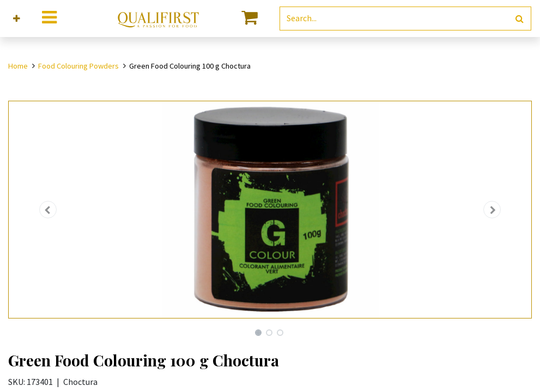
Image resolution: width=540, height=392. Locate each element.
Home (18, 66)
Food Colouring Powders (78, 66)
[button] (17, 19)
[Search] (520, 19)
